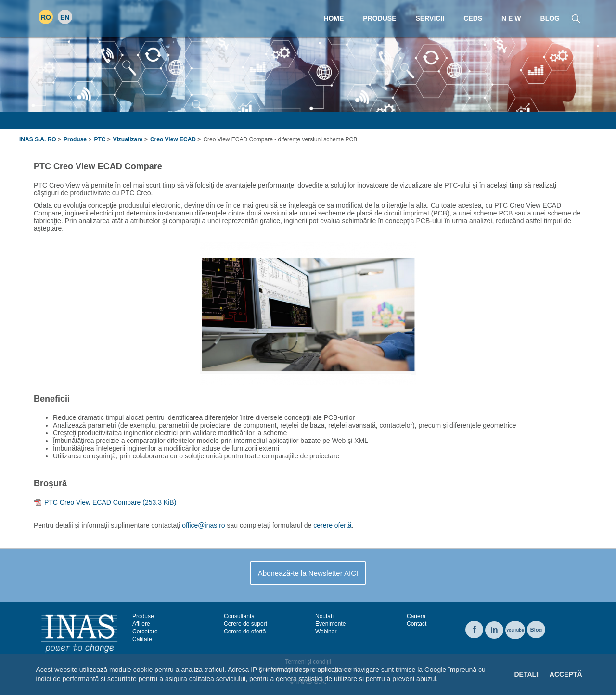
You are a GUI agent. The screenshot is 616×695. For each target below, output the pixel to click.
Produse (75, 139)
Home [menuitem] (334, 18)
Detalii (527, 674)
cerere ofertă (332, 525)
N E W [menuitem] (511, 18)
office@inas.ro (203, 525)
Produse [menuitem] (379, 18)
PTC (100, 139)
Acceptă (566, 674)
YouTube (515, 630)
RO (46, 17)
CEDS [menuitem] (473, 18)
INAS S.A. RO (38, 139)
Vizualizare (128, 139)
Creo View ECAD (173, 139)
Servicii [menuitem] (430, 18)
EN (65, 17)
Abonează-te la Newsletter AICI (308, 573)
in (494, 630)
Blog (536, 630)
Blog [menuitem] (550, 18)
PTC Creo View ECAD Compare (110, 502)
